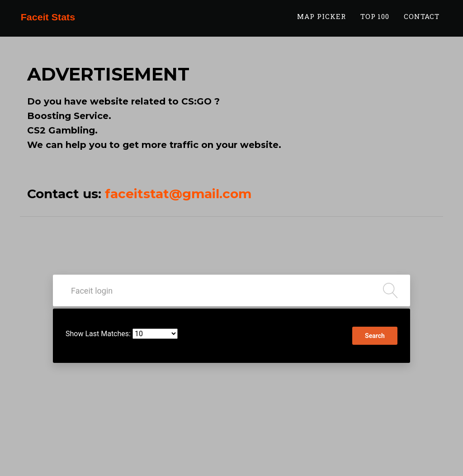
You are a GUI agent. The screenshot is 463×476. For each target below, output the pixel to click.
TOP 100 (375, 21)
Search (375, 336)
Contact (422, 21)
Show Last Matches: (98, 334)
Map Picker (321, 21)
